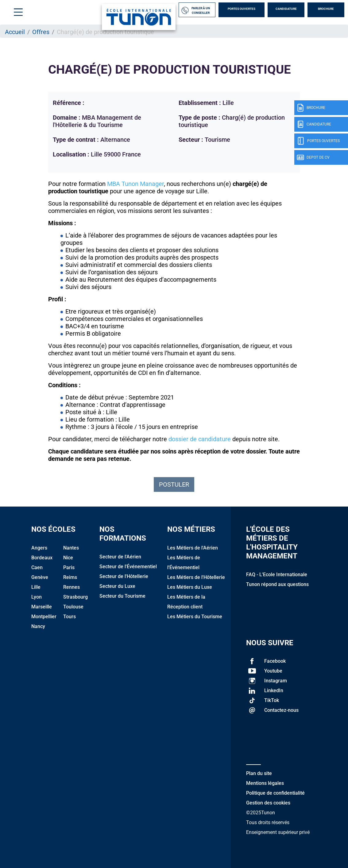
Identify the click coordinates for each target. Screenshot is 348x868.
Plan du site (259, 773)
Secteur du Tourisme (122, 596)
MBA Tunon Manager (135, 184)
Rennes (72, 587)
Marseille (42, 607)
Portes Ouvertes (242, 9)
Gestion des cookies (268, 803)
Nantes (71, 548)
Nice (68, 558)
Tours (70, 617)
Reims (70, 577)
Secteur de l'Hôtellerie (124, 576)
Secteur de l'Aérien (120, 557)
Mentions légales (265, 783)
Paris (69, 567)
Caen (37, 567)
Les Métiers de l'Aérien (193, 548)
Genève (40, 577)
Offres (41, 32)
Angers (39, 548)
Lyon (37, 597)
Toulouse (73, 607)
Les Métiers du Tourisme (195, 617)
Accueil (15, 32)
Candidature (286, 9)
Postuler (174, 484)
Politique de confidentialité (275, 793)
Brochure (326, 9)
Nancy (38, 626)
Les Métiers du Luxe (190, 587)
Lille (36, 587)
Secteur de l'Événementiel (128, 567)
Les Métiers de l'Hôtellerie (196, 577)
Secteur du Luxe (117, 586)
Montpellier (44, 617)
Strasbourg (75, 597)
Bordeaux (42, 558)
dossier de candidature (200, 439)
